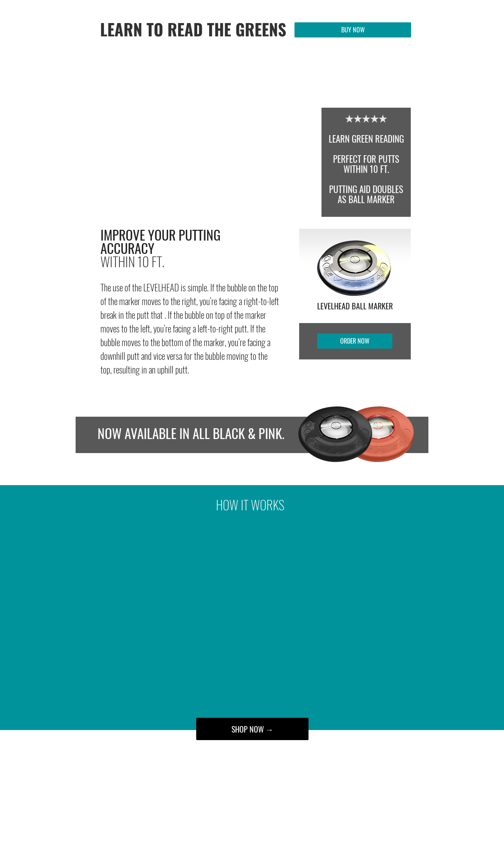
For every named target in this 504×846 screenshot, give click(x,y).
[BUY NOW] (353, 30)
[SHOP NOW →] (252, 729)
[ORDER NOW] (355, 341)
